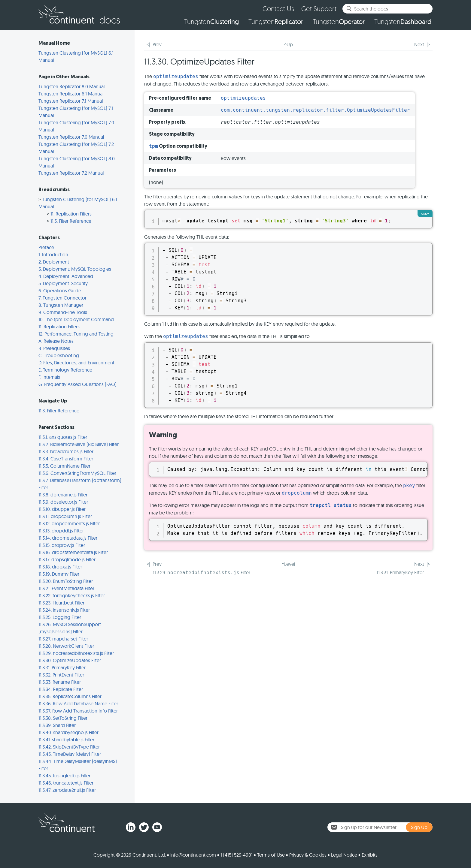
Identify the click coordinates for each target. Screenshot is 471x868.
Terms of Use (271, 855)
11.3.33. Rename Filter (60, 682)
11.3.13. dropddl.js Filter (61, 531)
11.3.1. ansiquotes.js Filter (63, 437)
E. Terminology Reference (65, 370)
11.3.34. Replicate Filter (61, 689)
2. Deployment (54, 262)
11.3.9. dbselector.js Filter (63, 502)
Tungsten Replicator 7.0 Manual (71, 137)
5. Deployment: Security (63, 283)
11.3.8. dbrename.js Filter (63, 495)
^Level (288, 564)
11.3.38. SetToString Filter (63, 718)
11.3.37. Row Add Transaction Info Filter (78, 711)
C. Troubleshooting (59, 355)
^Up (289, 44)
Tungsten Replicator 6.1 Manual (71, 94)
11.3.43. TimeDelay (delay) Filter (70, 754)
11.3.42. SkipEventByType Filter (69, 747)
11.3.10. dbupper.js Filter (62, 509)
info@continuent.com (193, 855)
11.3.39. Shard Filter (57, 725)
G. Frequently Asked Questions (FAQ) (77, 384)
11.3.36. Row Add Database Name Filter (78, 704)
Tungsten (211, 22)
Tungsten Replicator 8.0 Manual (71, 86)
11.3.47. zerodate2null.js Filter (67, 790)
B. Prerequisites (54, 348)
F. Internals (49, 377)
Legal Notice (344, 855)
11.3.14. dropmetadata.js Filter (68, 538)
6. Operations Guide (60, 291)
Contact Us (278, 9)
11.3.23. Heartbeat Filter (61, 603)
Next (419, 44)
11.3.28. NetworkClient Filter (66, 646)
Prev (157, 44)
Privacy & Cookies (308, 855)
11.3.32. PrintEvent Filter (61, 675)
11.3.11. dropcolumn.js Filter (65, 516)
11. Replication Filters (71, 214)
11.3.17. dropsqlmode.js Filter (67, 559)
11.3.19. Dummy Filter (59, 574)
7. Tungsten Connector (62, 298)
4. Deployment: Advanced (66, 276)
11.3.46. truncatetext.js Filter (66, 783)
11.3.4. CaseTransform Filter (66, 459)
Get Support (319, 9)
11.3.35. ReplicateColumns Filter (70, 696)
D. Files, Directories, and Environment (76, 363)
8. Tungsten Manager (61, 305)
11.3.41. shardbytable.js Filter (66, 740)
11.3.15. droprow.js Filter (62, 545)
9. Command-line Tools (63, 312)
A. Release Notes (56, 341)
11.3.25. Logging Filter (60, 617)
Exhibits (370, 855)
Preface (46, 247)
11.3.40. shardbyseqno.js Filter (68, 732)
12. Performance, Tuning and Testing (76, 334)
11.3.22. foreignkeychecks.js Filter (72, 595)
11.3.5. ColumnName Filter (64, 466)
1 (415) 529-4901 (237, 855)
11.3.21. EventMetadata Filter (66, 588)
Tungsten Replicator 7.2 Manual (71, 173)
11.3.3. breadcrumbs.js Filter (66, 451)
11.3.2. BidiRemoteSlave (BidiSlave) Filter (79, 444)
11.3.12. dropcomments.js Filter (69, 523)
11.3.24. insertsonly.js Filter (64, 610)
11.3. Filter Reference (71, 221)
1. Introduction (53, 255)
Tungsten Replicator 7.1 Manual (71, 101)
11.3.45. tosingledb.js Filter (64, 776)
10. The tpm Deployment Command (76, 319)
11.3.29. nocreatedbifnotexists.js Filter (76, 653)
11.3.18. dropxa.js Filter (60, 567)
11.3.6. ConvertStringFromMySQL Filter (77, 473)
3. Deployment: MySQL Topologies (75, 269)
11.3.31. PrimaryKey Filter (62, 668)
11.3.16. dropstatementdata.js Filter (73, 552)
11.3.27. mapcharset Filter (63, 639)
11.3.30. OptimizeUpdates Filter (70, 660)
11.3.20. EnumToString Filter (66, 581)
